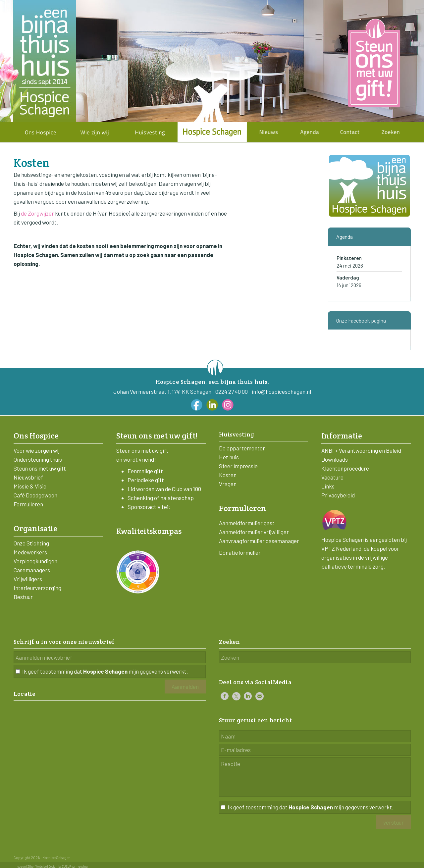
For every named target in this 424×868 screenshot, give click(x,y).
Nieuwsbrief (28, 477)
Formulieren (28, 504)
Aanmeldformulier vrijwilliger (254, 532)
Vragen (228, 484)
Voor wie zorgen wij (37, 450)
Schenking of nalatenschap (161, 498)
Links (328, 486)
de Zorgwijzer (37, 213)
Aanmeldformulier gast (247, 523)
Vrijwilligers (28, 579)
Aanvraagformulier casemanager (259, 541)
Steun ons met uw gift (40, 468)
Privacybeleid (338, 495)
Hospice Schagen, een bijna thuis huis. (212, 382)
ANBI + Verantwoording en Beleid (361, 450)
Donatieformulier (240, 552)
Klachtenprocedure (345, 468)
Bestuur (23, 597)
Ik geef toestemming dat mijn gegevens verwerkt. (105, 671)
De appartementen (242, 448)
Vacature (332, 477)
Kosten (228, 475)
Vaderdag (348, 278)
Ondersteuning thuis (38, 459)
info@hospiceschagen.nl (281, 391)
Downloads (335, 459)
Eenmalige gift (145, 471)
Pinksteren (349, 258)
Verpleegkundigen (35, 561)
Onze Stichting (31, 543)
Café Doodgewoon (35, 495)
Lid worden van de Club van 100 (164, 489)
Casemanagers (32, 570)
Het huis (229, 457)
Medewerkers (30, 552)
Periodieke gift (146, 480)
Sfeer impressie (238, 466)
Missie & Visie (30, 486)
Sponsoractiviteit (149, 507)
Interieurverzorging (37, 588)
